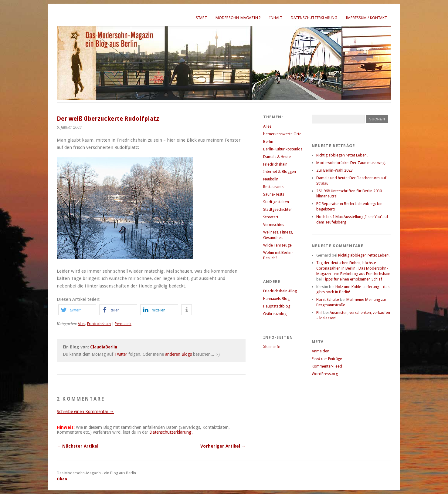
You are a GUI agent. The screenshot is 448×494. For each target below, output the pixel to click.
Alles (81, 324)
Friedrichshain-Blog (280, 291)
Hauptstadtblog (277, 306)
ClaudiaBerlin (104, 347)
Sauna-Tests (274, 194)
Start (201, 18)
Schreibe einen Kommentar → (85, 412)
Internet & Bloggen (280, 171)
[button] (77, 310)
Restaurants (273, 187)
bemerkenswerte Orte (282, 134)
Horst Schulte (328, 299)
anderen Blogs (178, 354)
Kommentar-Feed (327, 366)
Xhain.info (272, 347)
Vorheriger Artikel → (223, 446)
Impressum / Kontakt (366, 18)
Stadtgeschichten (278, 209)
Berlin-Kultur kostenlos (283, 149)
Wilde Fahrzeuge (277, 245)
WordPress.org (325, 374)
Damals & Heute (277, 157)
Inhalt (276, 18)
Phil (319, 313)
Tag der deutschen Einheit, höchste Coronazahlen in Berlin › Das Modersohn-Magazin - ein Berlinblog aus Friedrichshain (353, 268)
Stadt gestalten (276, 202)
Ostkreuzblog (275, 314)
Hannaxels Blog (276, 299)
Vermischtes (274, 225)
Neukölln (271, 179)
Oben (62, 479)
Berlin (268, 141)
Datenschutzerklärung (314, 18)
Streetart (271, 217)
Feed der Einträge (327, 359)
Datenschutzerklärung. (171, 432)
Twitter (121, 354)
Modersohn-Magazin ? (238, 18)
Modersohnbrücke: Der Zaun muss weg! (351, 163)
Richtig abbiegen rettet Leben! (342, 155)
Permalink (123, 324)
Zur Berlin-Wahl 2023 (334, 170)
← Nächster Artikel (78, 446)
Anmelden (321, 351)
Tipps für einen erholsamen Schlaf (352, 279)
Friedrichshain (99, 324)
